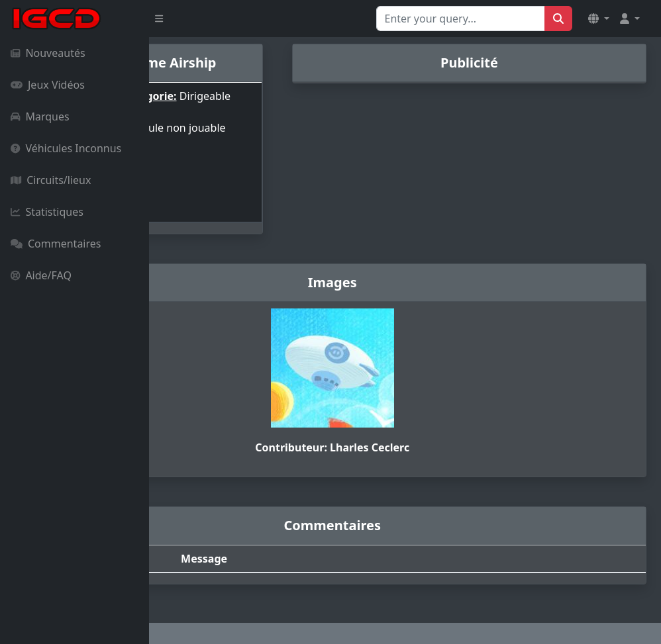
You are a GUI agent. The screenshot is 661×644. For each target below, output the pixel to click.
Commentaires (56, 244)
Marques (40, 116)
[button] (599, 19)
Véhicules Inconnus (66, 148)
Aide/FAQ (41, 275)
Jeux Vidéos (48, 85)
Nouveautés (48, 53)
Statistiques (47, 212)
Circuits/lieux (51, 180)
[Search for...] (461, 19)
